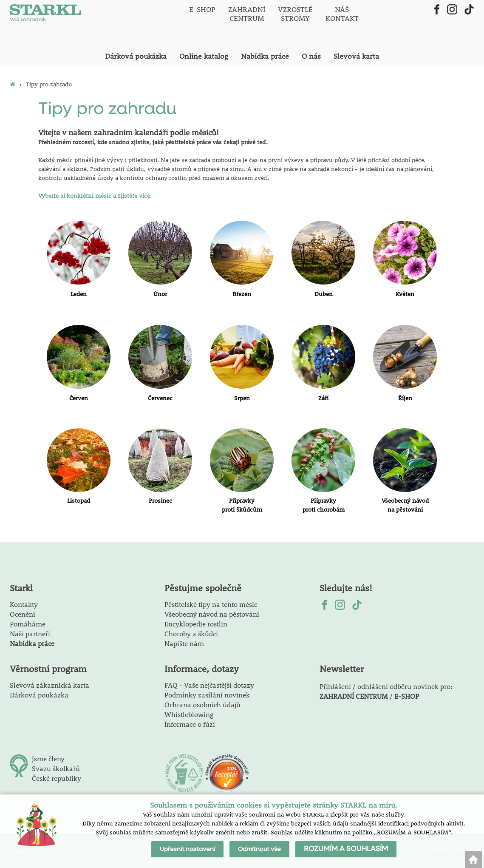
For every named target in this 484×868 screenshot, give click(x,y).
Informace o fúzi (190, 724)
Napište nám (184, 643)
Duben (324, 294)
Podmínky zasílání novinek (207, 695)
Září (323, 398)
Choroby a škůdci (191, 633)
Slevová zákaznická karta (50, 685)
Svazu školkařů (56, 768)
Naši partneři (30, 633)
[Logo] (46, 14)
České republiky (57, 778)
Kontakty (24, 604)
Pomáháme (28, 624)
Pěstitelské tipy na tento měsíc (211, 604)
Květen (405, 294)
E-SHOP (407, 696)
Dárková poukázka (39, 695)
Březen (242, 294)
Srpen (242, 398)
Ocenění (23, 614)
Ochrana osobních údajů (202, 704)
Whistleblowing (189, 714)
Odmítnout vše (259, 849)
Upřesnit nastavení (187, 849)
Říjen (405, 398)
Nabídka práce (32, 643)
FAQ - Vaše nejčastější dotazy (209, 685)
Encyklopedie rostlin (196, 624)
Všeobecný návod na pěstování (212, 614)
